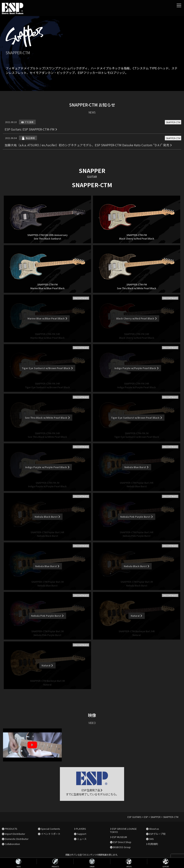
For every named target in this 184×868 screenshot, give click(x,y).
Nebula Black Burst (47, 517)
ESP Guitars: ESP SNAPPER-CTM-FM (31, 129)
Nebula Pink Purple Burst (137, 517)
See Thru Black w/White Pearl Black (48, 418)
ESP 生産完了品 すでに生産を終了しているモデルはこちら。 (92, 784)
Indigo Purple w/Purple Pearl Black (137, 368)
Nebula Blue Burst (136, 467)
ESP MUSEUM (120, 837)
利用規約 (153, 844)
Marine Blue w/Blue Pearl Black (47, 318)
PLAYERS (81, 829)
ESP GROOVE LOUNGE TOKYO (123, 830)
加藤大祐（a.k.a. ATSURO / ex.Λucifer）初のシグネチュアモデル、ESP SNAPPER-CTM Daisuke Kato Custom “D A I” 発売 (88, 145)
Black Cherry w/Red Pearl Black (137, 318)
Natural (136, 616)
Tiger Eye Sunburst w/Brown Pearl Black (47, 368)
